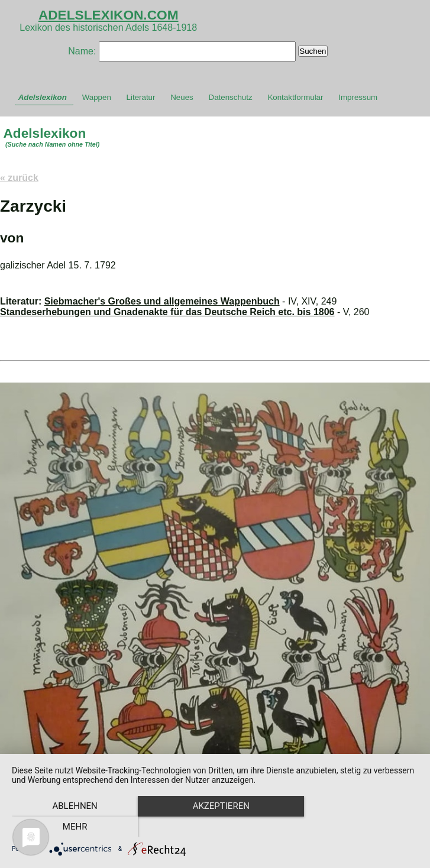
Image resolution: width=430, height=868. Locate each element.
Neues (182, 97)
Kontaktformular (295, 97)
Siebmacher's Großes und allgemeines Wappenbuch (162, 301)
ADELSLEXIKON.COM (109, 15)
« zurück (19, 178)
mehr (357, 827)
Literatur (141, 97)
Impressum (358, 97)
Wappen (97, 97)
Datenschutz (231, 97)
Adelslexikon (43, 97)
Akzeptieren (215, 827)
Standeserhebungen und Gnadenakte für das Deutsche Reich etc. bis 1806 (167, 312)
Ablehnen (73, 827)
